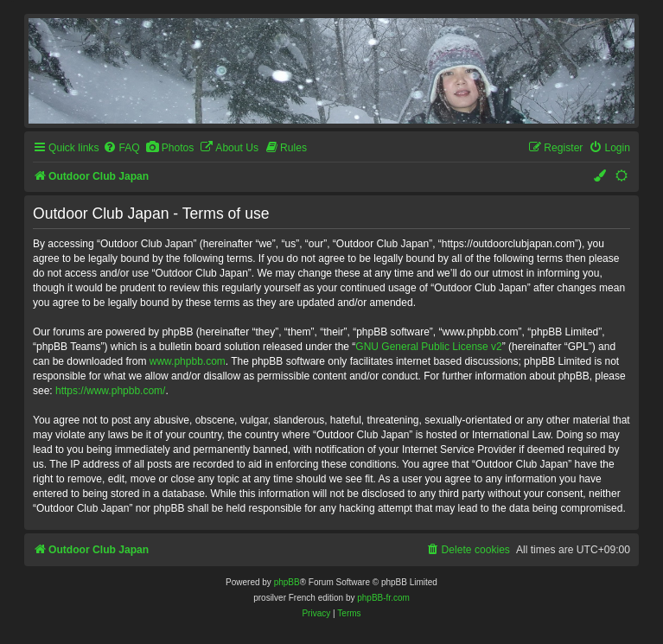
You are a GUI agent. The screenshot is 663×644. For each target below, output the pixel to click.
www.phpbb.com (188, 361)
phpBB (287, 582)
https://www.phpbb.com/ (110, 391)
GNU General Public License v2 (428, 347)
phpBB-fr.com (383, 598)
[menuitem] (121, 148)
